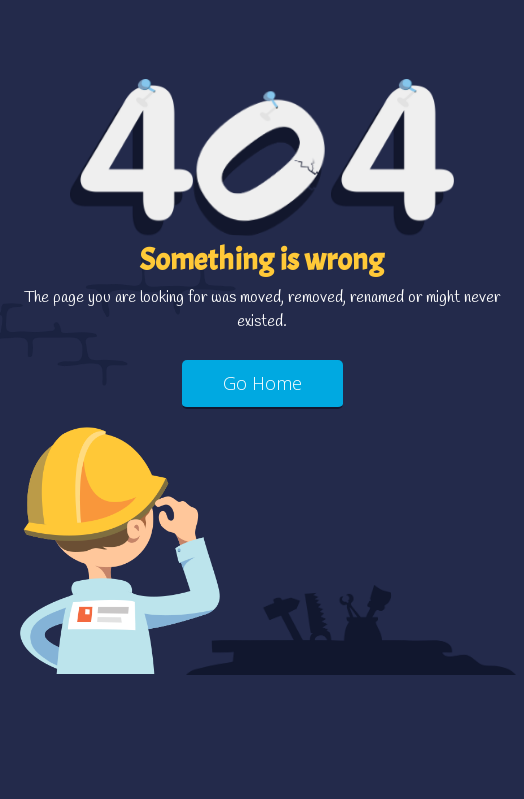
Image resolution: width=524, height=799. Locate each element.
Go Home (262, 383)
